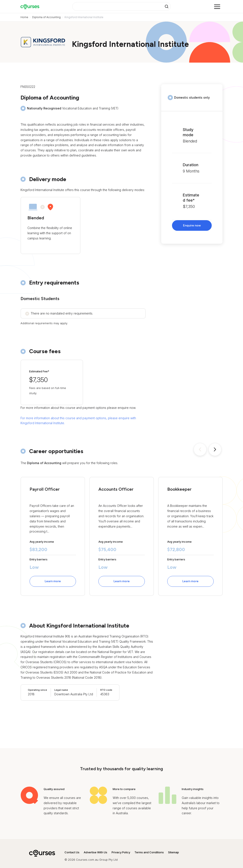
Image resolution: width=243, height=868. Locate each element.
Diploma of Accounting (46, 17)
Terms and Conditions (149, 852)
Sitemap (174, 852)
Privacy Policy (121, 852)
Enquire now (192, 225)
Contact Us (72, 852)
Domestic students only (192, 97)
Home (24, 17)
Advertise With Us (95, 852)
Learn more (53, 581)
